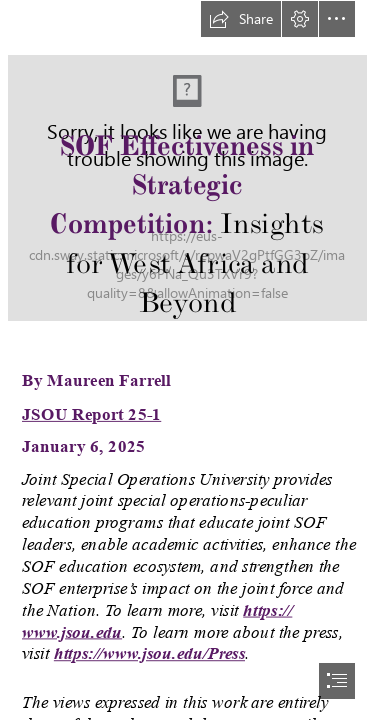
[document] (187, 360)
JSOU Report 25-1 (91, 414)
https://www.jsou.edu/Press (149, 654)
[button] (241, 19)
